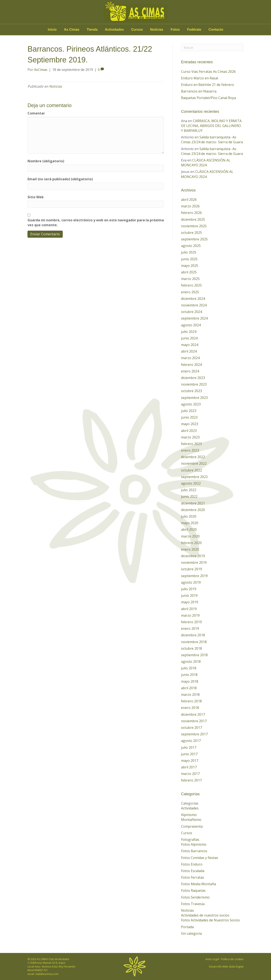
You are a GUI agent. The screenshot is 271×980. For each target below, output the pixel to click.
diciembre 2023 (193, 378)
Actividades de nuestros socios (205, 915)
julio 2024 (189, 332)
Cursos (137, 30)
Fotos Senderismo (195, 897)
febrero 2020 (191, 543)
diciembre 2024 (193, 299)
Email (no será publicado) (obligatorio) (60, 179)
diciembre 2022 (193, 457)
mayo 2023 (190, 424)
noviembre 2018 (194, 642)
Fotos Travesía (193, 904)
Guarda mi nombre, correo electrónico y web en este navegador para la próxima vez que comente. (96, 223)
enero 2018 (190, 708)
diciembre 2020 (193, 510)
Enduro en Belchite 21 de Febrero (207, 85)
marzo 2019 (190, 615)
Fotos (175, 30)
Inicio (52, 30)
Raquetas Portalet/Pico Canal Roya (208, 98)
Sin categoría (191, 933)
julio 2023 (189, 411)
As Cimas (72, 30)
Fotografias (190, 839)
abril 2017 (189, 767)
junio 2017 (189, 754)
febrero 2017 (191, 780)
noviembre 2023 (194, 384)
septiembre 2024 (194, 318)
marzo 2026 (190, 206)
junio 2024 (189, 338)
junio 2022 (189, 496)
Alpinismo (189, 815)
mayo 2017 (190, 761)
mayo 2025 (190, 266)
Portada (187, 927)
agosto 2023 (191, 404)
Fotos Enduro (192, 864)
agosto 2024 (191, 325)
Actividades (114, 30)
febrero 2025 (191, 285)
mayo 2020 (190, 523)
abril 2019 (189, 609)
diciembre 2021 (193, 503)
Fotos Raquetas (193, 890)
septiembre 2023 (194, 398)
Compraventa (192, 826)
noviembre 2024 (194, 305)
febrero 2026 (191, 213)
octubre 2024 (191, 312)
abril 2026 (189, 200)
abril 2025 (189, 272)
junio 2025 (189, 259)
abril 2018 (189, 688)
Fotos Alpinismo (194, 844)
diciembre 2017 (193, 714)
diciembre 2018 (193, 635)
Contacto (216, 30)
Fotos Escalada (193, 871)
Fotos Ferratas (193, 877)
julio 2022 (189, 490)
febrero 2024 (191, 365)
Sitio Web (36, 197)
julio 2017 (189, 747)
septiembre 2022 (194, 477)
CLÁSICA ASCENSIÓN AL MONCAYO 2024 (206, 163)
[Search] (212, 47)
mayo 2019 (190, 602)
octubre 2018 (191, 648)
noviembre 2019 (194, 562)
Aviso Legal (212, 959)
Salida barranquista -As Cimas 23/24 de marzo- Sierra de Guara (212, 140)
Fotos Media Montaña (198, 884)
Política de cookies (232, 959)
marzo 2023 (190, 437)
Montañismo (191, 820)
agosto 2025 (191, 246)
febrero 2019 (191, 622)
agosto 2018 (191, 662)
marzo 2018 (190, 695)
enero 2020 (190, 549)
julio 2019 (189, 589)
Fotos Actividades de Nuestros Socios (210, 920)
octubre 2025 (191, 233)
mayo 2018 (190, 681)
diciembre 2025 (193, 219)
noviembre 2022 (194, 463)
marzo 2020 (190, 536)
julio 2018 (189, 668)
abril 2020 (189, 529)
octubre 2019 (191, 569)
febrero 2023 (191, 444)
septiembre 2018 (194, 655)
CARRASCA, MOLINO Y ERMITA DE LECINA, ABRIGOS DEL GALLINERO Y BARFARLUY (211, 126)
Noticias (157, 30)
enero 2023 (190, 450)
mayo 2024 (190, 345)
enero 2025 (190, 292)
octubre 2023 (191, 391)
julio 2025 (189, 252)
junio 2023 (189, 417)
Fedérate (194, 30)
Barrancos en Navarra (199, 91)
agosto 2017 (191, 741)
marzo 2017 (190, 774)
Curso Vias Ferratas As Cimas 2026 (208, 72)
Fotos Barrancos (194, 851)
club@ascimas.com (47, 974)
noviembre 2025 (194, 226)
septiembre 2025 (194, 239)
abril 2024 (189, 351)
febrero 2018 (191, 701)
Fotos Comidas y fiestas (200, 858)
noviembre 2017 (194, 721)
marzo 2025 (190, 279)
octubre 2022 (191, 470)
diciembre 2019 (193, 556)
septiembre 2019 (194, 576)
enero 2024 (190, 371)
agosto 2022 (191, 483)
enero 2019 (190, 629)
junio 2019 (189, 595)
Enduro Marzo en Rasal (200, 78)
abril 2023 (189, 431)
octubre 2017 (191, 728)
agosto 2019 (191, 582)
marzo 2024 (190, 358)
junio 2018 (189, 675)
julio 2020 (189, 516)
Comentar (36, 113)
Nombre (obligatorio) (46, 161)
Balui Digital (236, 967)
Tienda (92, 30)
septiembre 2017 (194, 734)
